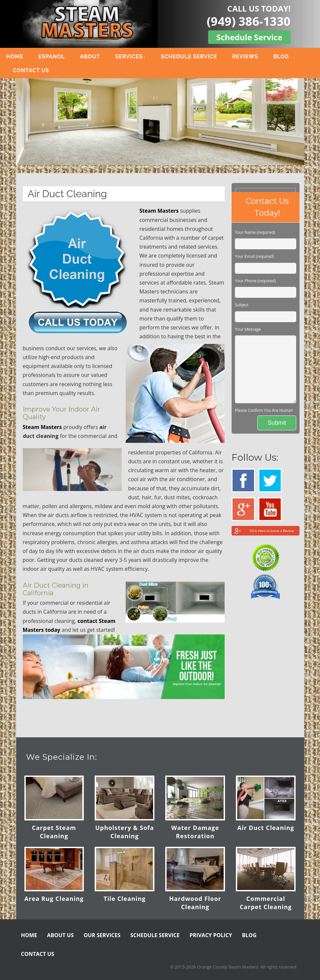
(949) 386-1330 (249, 21)
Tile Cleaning (125, 899)
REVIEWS (245, 57)
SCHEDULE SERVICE (189, 57)
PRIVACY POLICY (211, 935)
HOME (15, 57)
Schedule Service (249, 37)
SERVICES (129, 57)
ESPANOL (51, 57)
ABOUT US (61, 935)
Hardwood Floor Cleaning (195, 903)
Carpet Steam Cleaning (54, 832)
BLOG (281, 57)
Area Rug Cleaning (54, 899)
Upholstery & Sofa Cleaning (125, 832)
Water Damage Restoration (195, 832)
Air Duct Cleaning (266, 828)
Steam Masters (159, 211)
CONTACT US (31, 70)
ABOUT (90, 57)
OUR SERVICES (102, 935)
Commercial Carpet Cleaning (266, 903)
